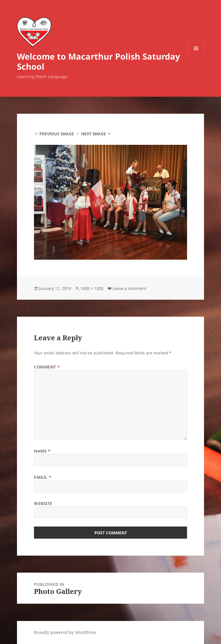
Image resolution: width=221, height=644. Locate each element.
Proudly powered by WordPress (65, 632)
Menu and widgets (196, 56)
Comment (47, 367)
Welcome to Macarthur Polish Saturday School (99, 61)
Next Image (94, 134)
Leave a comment (129, 288)
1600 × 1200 (92, 288)
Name (42, 451)
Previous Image (57, 134)
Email (43, 477)
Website (43, 503)
